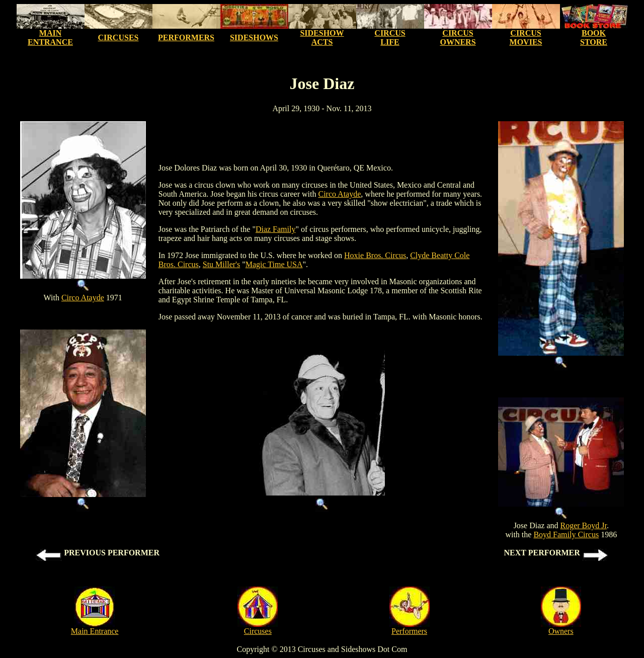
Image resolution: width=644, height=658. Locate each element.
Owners (561, 631)
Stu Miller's (221, 264)
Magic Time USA (274, 264)
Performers (409, 631)
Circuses (258, 631)
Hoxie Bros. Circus (375, 255)
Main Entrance (95, 631)
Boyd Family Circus (566, 534)
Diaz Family (276, 229)
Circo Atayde (83, 298)
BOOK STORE (594, 37)
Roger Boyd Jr (584, 525)
